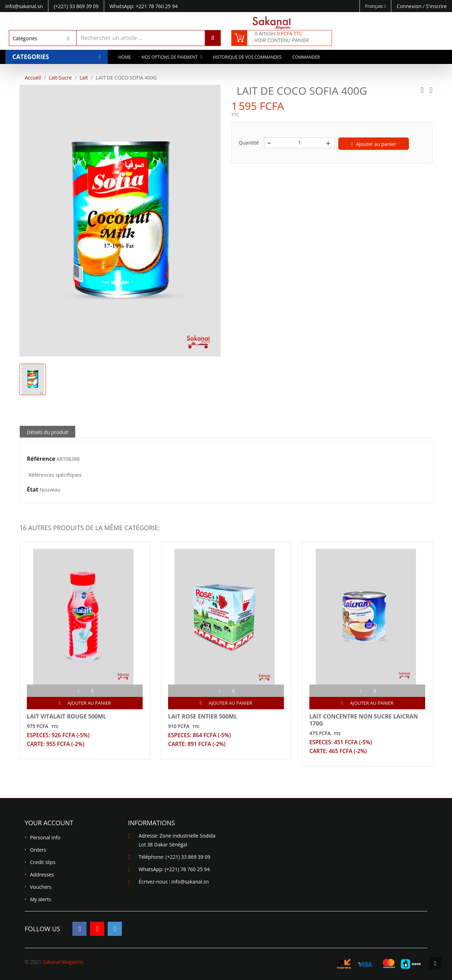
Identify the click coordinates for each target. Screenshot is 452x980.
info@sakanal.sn (190, 882)
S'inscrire (436, 6)
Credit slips (43, 862)
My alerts (41, 900)
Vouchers (41, 887)
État (33, 490)
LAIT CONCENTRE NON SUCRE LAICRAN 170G (364, 720)
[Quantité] (299, 143)
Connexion (410, 6)
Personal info (45, 838)
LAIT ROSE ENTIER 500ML (203, 716)
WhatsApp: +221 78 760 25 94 (144, 6)
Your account (49, 823)
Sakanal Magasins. (64, 962)
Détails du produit (47, 432)
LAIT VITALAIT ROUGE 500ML (67, 716)
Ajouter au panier (374, 144)
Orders (38, 850)
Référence (41, 459)
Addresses (42, 875)
